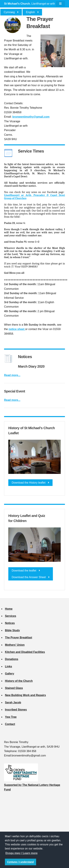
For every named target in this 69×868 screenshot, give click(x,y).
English (30, 12)
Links (8, 666)
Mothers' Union (15, 645)
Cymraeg (9, 12)
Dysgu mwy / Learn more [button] (21, 853)
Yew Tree (11, 717)
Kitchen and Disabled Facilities (25, 652)
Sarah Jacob (13, 702)
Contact (10, 724)
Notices (10, 623)
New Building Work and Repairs (25, 695)
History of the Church (19, 681)
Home (9, 609)
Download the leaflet (24, 571)
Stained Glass (14, 688)
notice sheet (17, 329)
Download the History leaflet (29, 483)
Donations (12, 659)
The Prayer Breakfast (18, 638)
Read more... (12, 375)
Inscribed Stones (16, 710)
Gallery (9, 674)
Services (11, 616)
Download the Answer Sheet (29, 577)
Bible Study (12, 630)
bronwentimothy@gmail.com (31, 117)
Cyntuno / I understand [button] (20, 862)
